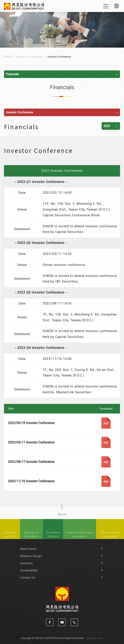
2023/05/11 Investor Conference (31, 442)
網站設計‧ (92, 638)
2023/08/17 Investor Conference (31, 462)
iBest (101, 638)
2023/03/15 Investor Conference (31, 423)
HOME (8, 57)
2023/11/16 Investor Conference (31, 481)
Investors (21, 57)
